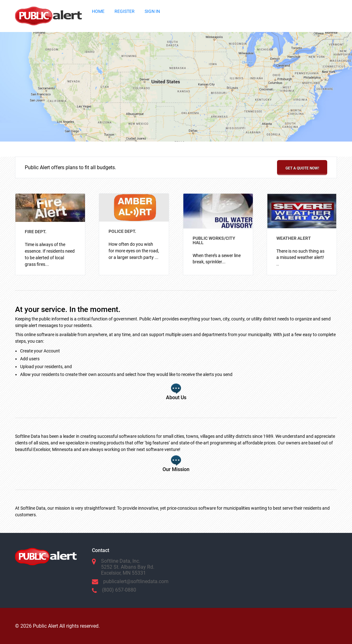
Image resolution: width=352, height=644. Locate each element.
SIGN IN (152, 11)
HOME (98, 11)
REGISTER (125, 11)
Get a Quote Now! (302, 168)
